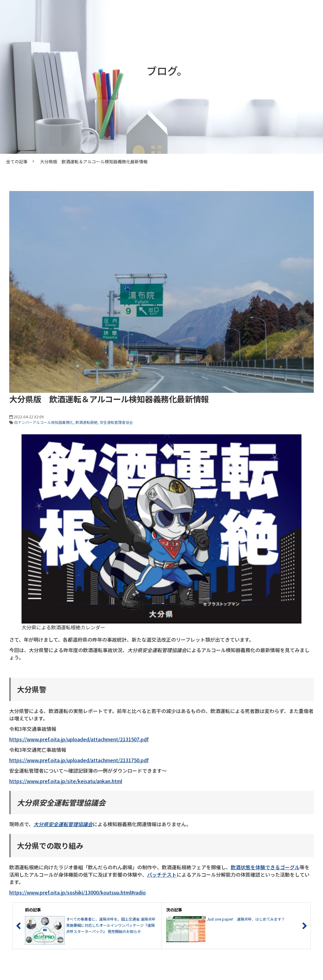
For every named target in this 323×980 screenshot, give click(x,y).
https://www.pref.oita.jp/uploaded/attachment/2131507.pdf (79, 739)
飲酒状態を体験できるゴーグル (265, 867)
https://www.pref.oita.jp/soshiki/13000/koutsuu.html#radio (78, 892)
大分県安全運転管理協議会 (63, 824)
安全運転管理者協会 (116, 422)
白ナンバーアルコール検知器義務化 (44, 422)
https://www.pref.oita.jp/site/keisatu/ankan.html (66, 781)
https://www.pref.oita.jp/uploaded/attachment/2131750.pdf (79, 760)
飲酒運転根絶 (86, 422)
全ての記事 (17, 161)
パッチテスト (162, 874)
